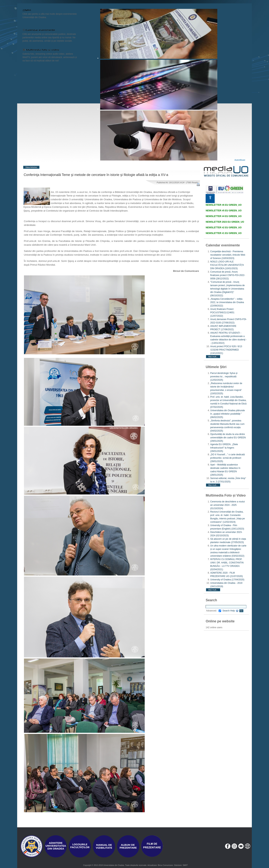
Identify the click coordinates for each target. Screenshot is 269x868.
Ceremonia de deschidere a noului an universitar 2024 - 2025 (227, 505)
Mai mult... (213, 357)
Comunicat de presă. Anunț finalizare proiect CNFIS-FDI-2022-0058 (228, 275)
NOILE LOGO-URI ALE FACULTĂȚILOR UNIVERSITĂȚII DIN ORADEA (227, 265)
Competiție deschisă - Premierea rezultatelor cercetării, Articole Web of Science (228, 255)
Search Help (230, 611)
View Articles (31, 167)
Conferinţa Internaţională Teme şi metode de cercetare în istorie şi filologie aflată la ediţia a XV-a (96, 175)
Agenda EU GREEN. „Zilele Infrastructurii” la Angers (224, 448)
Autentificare (240, 160)
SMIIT (185, 865)
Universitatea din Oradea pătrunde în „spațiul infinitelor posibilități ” (227, 414)
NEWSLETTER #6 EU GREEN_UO (224, 205)
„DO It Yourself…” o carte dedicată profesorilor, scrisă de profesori (227, 458)
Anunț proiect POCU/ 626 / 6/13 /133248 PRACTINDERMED (226, 350)
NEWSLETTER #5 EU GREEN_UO (224, 211)
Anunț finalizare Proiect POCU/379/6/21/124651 (222, 313)
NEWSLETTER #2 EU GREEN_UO (224, 228)
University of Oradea (227, 580)
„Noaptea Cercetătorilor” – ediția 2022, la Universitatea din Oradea (227, 302)
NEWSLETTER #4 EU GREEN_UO (224, 216)
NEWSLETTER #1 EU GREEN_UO (224, 233)
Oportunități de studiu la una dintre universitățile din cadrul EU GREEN (228, 438)
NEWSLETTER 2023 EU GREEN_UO (225, 222)
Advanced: (214, 611)
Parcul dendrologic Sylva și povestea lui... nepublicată (224, 377)
